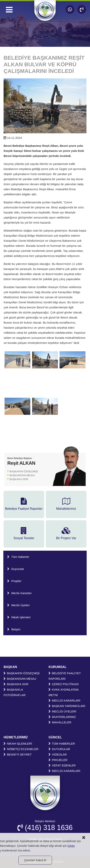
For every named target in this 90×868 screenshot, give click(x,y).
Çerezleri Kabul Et (35, 860)
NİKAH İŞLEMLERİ (18, 744)
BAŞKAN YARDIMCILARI (67, 706)
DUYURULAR (59, 749)
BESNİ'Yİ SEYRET (18, 754)
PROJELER (58, 760)
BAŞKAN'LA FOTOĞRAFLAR (14, 692)
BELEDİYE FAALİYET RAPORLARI (65, 676)
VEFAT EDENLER (62, 765)
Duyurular (16, 569)
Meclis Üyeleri (18, 605)
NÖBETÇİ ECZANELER (21, 749)
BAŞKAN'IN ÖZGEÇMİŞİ (24, 471)
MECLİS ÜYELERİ (62, 711)
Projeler (14, 581)
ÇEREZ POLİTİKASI (64, 684)
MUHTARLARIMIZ (62, 717)
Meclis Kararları (19, 593)
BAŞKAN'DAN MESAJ (22, 475)
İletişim (14, 629)
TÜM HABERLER (62, 744)
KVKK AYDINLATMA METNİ (63, 692)
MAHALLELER (60, 722)
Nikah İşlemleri (19, 617)
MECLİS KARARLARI (64, 700)
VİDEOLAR (58, 754)
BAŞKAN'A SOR (19, 479)
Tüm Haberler (18, 557)
